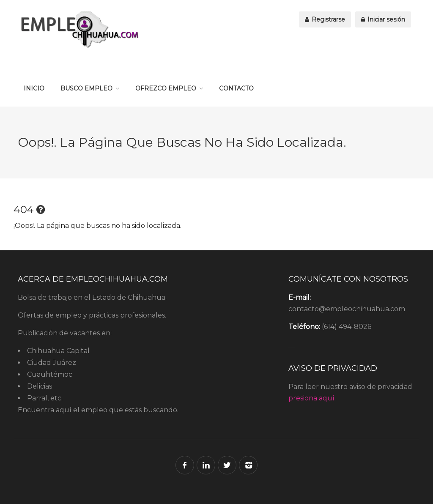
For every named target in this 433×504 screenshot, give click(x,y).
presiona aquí (311, 398)
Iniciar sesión (383, 19)
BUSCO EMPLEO (86, 88)
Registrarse (325, 19)
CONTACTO (236, 88)
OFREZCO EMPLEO (166, 88)
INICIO (34, 88)
